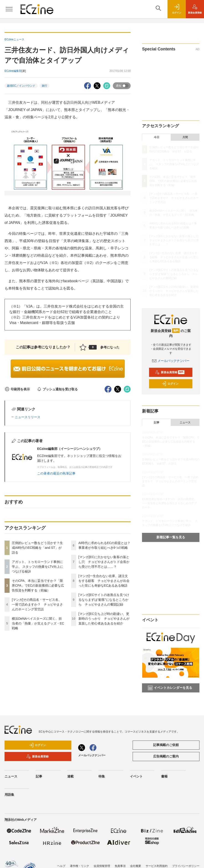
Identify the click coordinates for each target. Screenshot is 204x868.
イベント (136, 776)
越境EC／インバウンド (21, 86)
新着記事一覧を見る (171, 537)
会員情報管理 (102, 866)
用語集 (9, 795)
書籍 (164, 776)
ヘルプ (61, 866)
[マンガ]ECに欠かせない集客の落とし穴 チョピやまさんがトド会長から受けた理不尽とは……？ (104, 562)
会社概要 (136, 866)
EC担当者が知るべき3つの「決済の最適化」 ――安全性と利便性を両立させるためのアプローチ (169, 503)
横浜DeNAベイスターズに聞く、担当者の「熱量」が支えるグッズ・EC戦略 (38, 623)
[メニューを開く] (9, 9)
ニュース (185, 422)
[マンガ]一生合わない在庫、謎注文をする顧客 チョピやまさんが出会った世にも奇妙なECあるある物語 (104, 581)
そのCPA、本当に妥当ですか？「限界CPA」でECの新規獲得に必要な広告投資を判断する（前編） (38, 586)
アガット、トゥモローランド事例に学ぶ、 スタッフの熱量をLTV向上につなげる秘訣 (37, 567)
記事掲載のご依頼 (166, 745)
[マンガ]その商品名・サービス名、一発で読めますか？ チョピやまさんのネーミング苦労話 (37, 604)
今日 (157, 137)
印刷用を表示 (17, 389)
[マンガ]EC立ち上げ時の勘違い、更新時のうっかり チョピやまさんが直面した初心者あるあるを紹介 (104, 619)
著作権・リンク (80, 866)
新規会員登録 (170, 372)
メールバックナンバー (171, 361)
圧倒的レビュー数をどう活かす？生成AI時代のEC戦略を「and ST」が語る (37, 548)
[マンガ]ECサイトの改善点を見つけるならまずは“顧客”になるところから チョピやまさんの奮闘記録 (104, 600)
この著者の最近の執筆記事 (56, 473)
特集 (102, 776)
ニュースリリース (28, 417)
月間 (185, 137)
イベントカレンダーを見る (170, 688)
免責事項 (120, 866)
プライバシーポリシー (186, 866)
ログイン (170, 384)
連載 (70, 776)
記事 (157, 422)
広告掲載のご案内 (166, 756)
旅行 (44, 86)
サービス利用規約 (157, 866)
